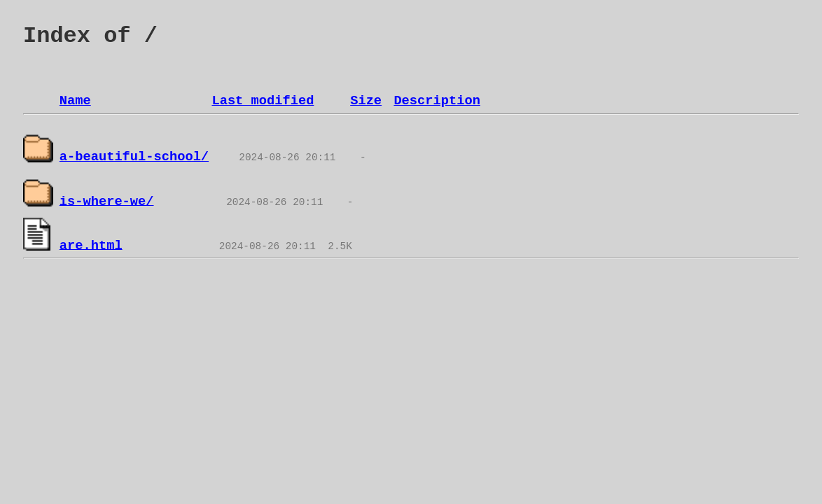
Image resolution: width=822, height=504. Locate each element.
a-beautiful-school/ (134, 157)
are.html (91, 245)
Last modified (263, 101)
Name (75, 101)
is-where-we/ (107, 201)
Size (366, 101)
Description (437, 101)
